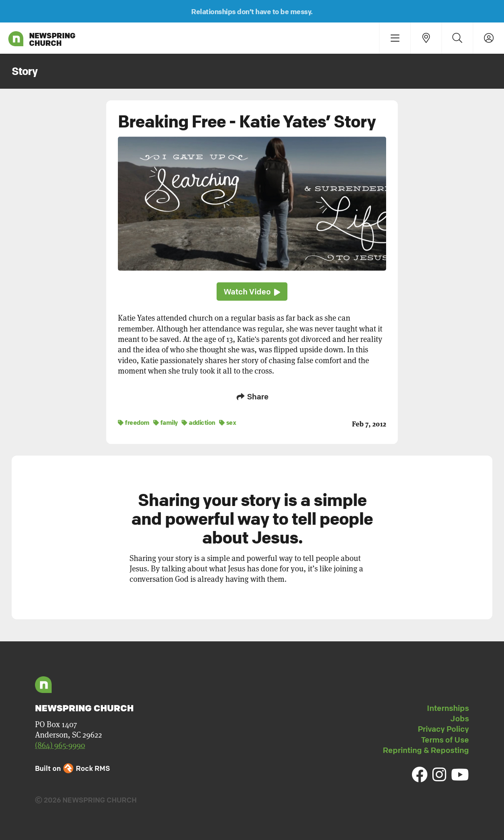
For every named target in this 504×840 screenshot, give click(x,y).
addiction (198, 422)
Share (252, 396)
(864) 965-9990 (60, 745)
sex (228, 422)
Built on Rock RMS (72, 768)
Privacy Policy (443, 728)
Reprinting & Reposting (426, 750)
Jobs (460, 718)
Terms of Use (445, 739)
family (166, 422)
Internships (448, 708)
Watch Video (252, 292)
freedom (134, 422)
